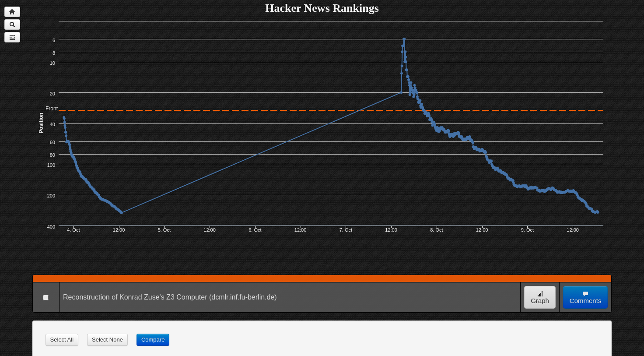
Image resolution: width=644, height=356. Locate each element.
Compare (153, 340)
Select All (62, 340)
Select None (107, 340)
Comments (586, 298)
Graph (540, 298)
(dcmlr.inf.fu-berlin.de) (243, 297)
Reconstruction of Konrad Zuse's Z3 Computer (135, 297)
